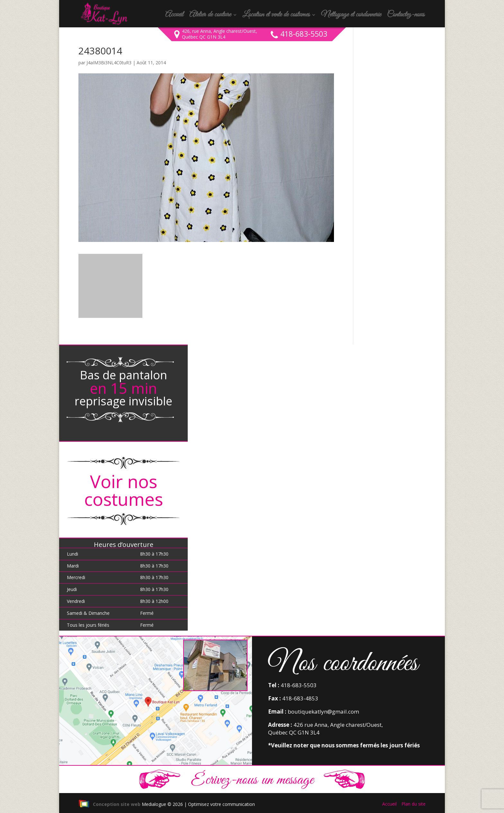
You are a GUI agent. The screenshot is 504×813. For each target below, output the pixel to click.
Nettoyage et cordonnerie (351, 16)
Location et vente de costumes (276, 16)
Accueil (174, 16)
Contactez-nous (406, 16)
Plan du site (414, 804)
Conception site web (109, 804)
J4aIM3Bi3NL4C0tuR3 (109, 63)
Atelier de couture (210, 16)
